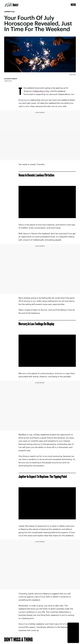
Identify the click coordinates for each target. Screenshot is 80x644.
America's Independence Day (36, 91)
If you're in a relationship (30, 100)
